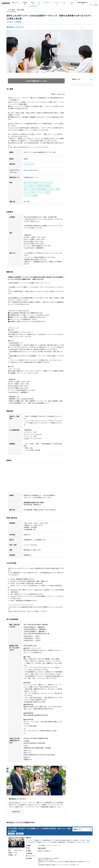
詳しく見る (87, 824)
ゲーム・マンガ (57, 3)
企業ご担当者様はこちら (83, 3)
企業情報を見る (16, 793)
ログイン (91, 5)
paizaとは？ (72, 3)
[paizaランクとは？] (91, 79)
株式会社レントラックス (15, 27)
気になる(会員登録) (43, 854)
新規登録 (96, 5)
